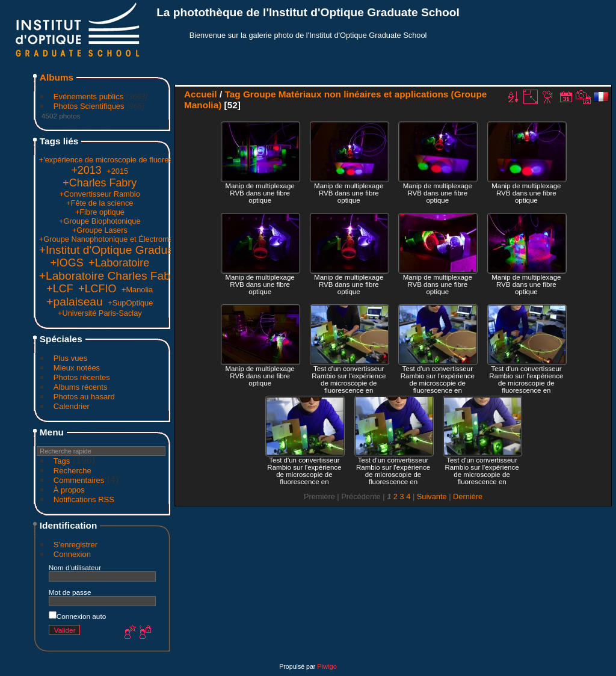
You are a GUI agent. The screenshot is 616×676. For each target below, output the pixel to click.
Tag (232, 94)
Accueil (201, 94)
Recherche (72, 471)
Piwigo (327, 666)
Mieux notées (77, 368)
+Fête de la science (100, 203)
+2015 (117, 171)
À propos (69, 490)
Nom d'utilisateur (75, 567)
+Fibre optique (100, 212)
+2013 (86, 170)
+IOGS (66, 263)
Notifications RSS (84, 499)
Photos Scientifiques (89, 106)
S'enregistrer (75, 545)
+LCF (60, 289)
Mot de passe (70, 592)
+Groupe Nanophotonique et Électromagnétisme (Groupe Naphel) (152, 239)
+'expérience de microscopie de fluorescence (116, 160)
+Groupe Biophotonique (100, 221)
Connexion (72, 554)
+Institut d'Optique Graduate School (131, 250)
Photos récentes (82, 377)
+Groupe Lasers (100, 230)
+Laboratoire (119, 263)
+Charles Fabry (100, 183)
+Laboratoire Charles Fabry (109, 276)
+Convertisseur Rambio (100, 194)
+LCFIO (97, 289)
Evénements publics (88, 97)
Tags (62, 461)
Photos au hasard (84, 397)
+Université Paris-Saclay (100, 313)
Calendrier (72, 406)
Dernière (468, 496)
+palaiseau (74, 302)
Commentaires (79, 480)
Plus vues (70, 358)
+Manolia (137, 290)
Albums (57, 77)
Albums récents (81, 387)
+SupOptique (130, 303)
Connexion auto (77, 616)
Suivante (432, 496)
